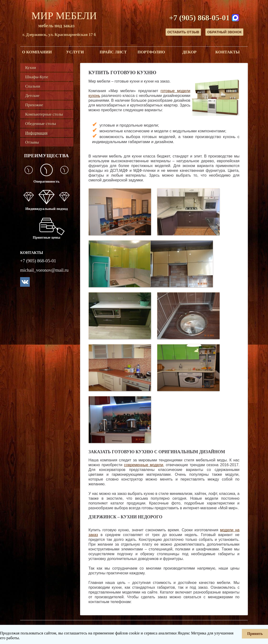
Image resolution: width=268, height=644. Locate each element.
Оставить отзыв (183, 32)
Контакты (227, 52)
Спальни (33, 86)
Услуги (75, 52)
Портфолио (151, 52)
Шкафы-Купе (37, 77)
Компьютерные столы (44, 114)
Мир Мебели (64, 16)
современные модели (144, 465)
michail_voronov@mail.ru (44, 270)
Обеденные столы (41, 124)
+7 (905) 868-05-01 (199, 18)
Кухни (31, 68)
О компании (37, 52)
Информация (36, 133)
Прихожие (34, 105)
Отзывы (32, 142)
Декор (189, 52)
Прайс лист (113, 52)
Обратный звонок (224, 32)
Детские (32, 96)
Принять (255, 634)
